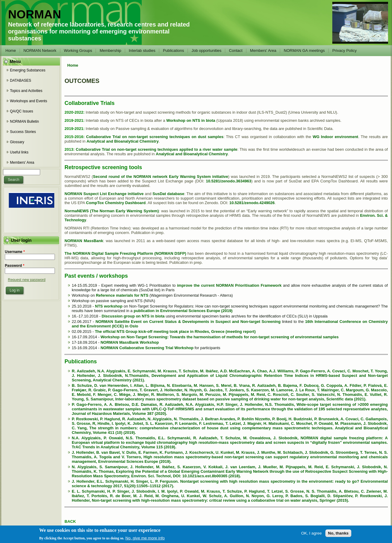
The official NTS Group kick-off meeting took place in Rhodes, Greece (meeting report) (175, 331)
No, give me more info (145, 540)
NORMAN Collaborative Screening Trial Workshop (147, 348)
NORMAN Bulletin (24, 122)
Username (15, 252)
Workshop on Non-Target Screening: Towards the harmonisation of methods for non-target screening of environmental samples (219, 337)
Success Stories (23, 132)
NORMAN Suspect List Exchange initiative (104, 194)
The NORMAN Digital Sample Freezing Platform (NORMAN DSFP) (125, 253)
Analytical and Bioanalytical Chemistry (123, 141)
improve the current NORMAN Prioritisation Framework (229, 285)
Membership (110, 51)
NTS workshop (109, 306)
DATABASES (21, 81)
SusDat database (168, 194)
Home (11, 51)
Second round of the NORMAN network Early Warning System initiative (160, 177)
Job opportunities (206, 51)
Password (15, 266)
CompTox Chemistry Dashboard (116, 203)
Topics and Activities (26, 91)
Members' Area (263, 51)
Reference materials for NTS (122, 295)
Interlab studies (142, 51)
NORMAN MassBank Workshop (130, 342)
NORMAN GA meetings (304, 51)
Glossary (17, 142)
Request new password (27, 280)
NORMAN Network (40, 51)
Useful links (19, 152)
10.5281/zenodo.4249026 (252, 203)
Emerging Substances (28, 70)
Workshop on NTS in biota (191, 120)
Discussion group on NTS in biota (133, 316)
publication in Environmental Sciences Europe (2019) (183, 311)
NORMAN (35, 14)
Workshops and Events (28, 101)
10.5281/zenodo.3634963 (229, 181)
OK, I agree (311, 535)
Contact (236, 51)
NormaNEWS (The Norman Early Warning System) (112, 211)
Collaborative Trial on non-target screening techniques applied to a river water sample (156, 149)
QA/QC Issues (22, 111)
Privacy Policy (345, 51)
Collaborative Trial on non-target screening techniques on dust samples (155, 137)
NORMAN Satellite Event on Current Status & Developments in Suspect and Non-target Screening (188, 322)
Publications (173, 51)
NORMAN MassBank (84, 241)
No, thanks (338, 535)
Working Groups (78, 51)
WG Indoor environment (335, 137)
